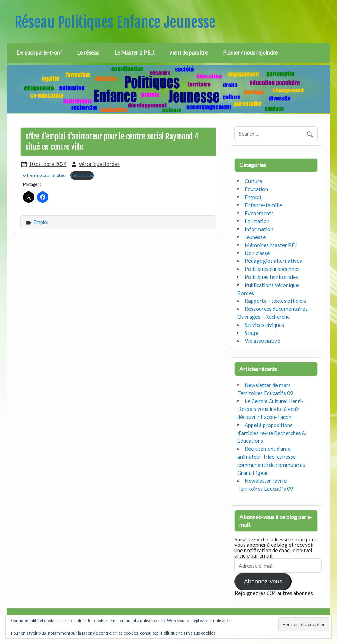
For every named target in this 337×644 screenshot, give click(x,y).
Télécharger (82, 175)
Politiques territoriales (271, 277)
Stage (251, 333)
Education (256, 189)
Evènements (259, 213)
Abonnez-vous (263, 582)
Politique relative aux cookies (188, 633)
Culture (253, 181)
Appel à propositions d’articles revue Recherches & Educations (272, 433)
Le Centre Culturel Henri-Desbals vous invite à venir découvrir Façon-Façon (270, 409)
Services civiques (264, 325)
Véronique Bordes (99, 164)
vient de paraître (189, 52)
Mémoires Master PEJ (271, 245)
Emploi (41, 222)
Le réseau (88, 52)
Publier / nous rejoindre (250, 52)
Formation (257, 221)
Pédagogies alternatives (273, 261)
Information (259, 229)
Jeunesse (255, 237)
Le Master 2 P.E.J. (135, 52)
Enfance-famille (263, 205)
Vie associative (262, 341)
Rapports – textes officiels (275, 301)
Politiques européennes (272, 269)
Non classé (257, 253)
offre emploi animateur (45, 175)
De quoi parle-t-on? (39, 52)
